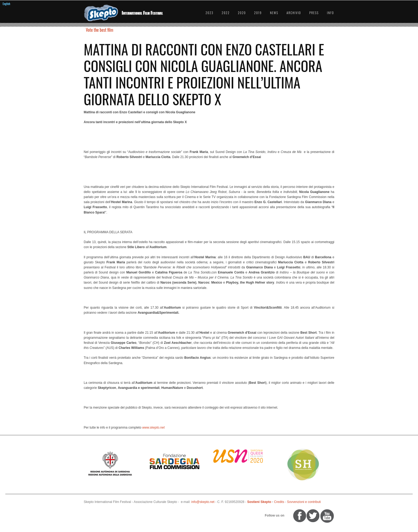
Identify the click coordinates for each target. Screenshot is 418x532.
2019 (258, 13)
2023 (210, 13)
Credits (279, 502)
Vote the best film (100, 30)
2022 (226, 13)
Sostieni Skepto (259, 502)
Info (331, 13)
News (274, 13)
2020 (242, 13)
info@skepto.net (203, 502)
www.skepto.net (153, 428)
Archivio (294, 13)
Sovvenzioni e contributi (304, 502)
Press (314, 13)
